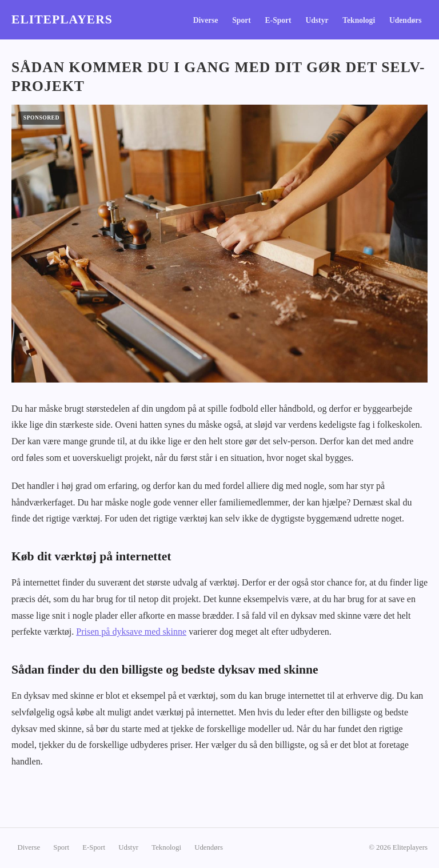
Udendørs (406, 20)
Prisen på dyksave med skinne (131, 632)
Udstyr (317, 20)
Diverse (206, 20)
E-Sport (278, 20)
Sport (241, 20)
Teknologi (359, 20)
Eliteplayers (62, 19)
